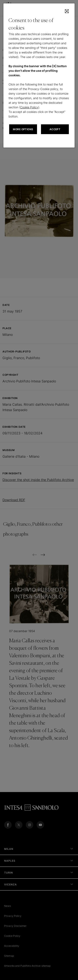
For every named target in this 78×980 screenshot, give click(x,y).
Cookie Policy (29, 107)
